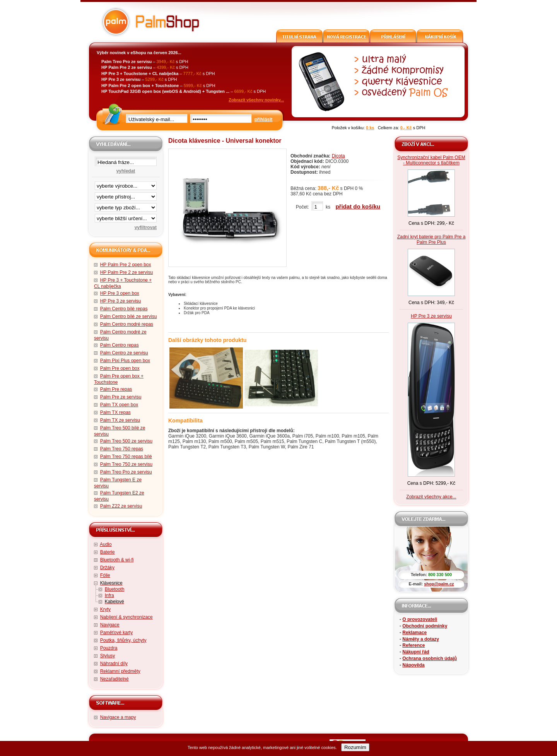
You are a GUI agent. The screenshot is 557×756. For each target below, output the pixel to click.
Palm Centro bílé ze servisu (129, 316)
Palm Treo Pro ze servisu (126, 472)
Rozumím (355, 747)
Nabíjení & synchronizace (126, 617)
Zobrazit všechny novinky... (256, 100)
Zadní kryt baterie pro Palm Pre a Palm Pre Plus (431, 239)
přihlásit (264, 120)
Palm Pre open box (120, 368)
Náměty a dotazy (421, 639)
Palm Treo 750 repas (122, 449)
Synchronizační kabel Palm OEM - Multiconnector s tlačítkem (431, 160)
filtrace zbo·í (126, 206)
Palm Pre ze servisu (121, 397)
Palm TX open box (119, 405)
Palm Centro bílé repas (124, 309)
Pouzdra (109, 648)
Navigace (110, 625)
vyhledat (126, 171)
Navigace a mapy (118, 717)
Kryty (105, 609)
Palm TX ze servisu (120, 420)
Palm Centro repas (120, 345)
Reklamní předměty (120, 671)
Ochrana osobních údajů (430, 659)
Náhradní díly (114, 664)
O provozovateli (420, 619)
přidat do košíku (358, 206)
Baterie (108, 552)
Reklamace (414, 633)
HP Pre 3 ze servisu (121, 301)
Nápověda (413, 665)
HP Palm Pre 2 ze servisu (127, 272)
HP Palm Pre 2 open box (126, 265)
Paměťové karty (117, 633)
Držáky (107, 568)
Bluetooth (115, 589)
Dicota (338, 156)
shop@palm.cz (439, 584)
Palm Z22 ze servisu (121, 506)
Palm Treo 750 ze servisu (126, 464)
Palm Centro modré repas (127, 324)
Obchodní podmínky (425, 626)
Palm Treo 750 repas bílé (126, 457)
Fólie (105, 575)
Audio (106, 544)
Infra (109, 595)
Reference (413, 645)
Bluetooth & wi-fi (117, 560)
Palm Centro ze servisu (124, 353)
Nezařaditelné (114, 679)
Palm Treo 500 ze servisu (126, 441)
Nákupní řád (416, 652)
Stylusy (108, 656)
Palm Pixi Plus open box (125, 361)
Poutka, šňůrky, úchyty (123, 640)
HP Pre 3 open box (120, 293)
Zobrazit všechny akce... (431, 497)
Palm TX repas (115, 412)
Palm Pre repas (116, 389)
